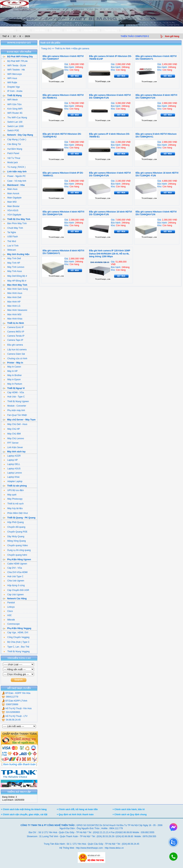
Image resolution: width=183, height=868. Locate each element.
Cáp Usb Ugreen (14, 595)
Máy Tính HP (12, 263)
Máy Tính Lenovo (14, 267)
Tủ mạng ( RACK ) (14, 167)
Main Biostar (12, 206)
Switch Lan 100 (13, 122)
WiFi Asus (10, 78)
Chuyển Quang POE (15, 532)
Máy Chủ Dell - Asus (15, 424)
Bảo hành (72, 30)
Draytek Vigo (12, 87)
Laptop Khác (12, 477)
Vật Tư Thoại (12, 158)
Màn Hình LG (12, 306)
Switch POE (11, 131)
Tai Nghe (10, 232)
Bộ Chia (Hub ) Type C (16, 642)
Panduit (9, 603)
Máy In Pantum (13, 384)
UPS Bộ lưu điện (14, 490)
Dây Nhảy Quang (14, 536)
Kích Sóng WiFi (13, 109)
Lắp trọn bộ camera (15, 350)
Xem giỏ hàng (172, 36)
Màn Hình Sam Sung (16, 289)
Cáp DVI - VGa (13, 568)
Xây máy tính (91, 30)
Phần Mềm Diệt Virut (16, 513)
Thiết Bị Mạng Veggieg (17, 652)
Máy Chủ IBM (12, 434)
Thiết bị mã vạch (14, 504)
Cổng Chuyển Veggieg (16, 637)
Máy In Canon (12, 367)
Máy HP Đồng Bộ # (15, 281)
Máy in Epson (12, 380)
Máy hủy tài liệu (13, 508)
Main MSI (10, 202)
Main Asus (10, 189)
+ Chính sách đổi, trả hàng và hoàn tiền (77, 809)
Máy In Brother (13, 375)
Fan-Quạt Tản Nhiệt (15, 415)
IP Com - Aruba (13, 91)
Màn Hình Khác (13, 319)
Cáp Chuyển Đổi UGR (16, 590)
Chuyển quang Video (16, 545)
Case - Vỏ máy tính (15, 181)
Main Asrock (11, 193)
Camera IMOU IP (14, 332)
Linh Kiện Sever (13, 447)
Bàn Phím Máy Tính (15, 223)
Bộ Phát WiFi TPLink (16, 61)
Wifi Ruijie (10, 83)
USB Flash (11, 237)
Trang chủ (8, 30)
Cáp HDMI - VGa (14, 392)
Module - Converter (15, 406)
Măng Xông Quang (15, 541)
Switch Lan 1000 (14, 126)
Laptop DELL (12, 464)
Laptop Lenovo (13, 473)
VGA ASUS (11, 210)
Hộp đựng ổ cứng (14, 585)
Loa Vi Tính (11, 246)
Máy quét (10, 495)
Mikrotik (9, 620)
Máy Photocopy (13, 499)
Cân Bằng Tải (12, 144)
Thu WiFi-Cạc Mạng (15, 118)
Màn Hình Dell (12, 297)
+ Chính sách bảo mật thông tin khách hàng (24, 809)
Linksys (9, 607)
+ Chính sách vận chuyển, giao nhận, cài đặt (24, 815)
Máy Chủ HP (12, 429)
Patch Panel (11, 153)
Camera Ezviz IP (14, 327)
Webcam (10, 250)
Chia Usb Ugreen (14, 581)
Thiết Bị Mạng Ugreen (16, 401)
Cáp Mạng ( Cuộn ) (15, 139)
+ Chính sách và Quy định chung (130, 815)
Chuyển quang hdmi (15, 555)
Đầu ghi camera (13, 345)
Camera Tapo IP (13, 340)
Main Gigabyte (12, 198)
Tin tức (24, 30)
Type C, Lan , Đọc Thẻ (16, 647)
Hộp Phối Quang (14, 522)
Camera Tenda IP (14, 336)
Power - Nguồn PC (15, 176)
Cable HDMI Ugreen (15, 564)
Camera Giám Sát (14, 354)
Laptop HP (11, 460)
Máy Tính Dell (12, 258)
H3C (8, 615)
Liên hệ (128, 30)
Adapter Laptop (13, 481)
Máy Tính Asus (13, 271)
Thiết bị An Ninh (62, 49)
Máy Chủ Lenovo (14, 438)
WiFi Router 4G (13, 113)
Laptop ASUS (12, 469)
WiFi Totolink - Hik (14, 70)
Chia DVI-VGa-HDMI (16, 572)
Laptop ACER (12, 456)
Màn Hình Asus (13, 293)
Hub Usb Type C (13, 576)
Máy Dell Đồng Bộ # (15, 276)
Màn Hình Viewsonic (15, 310)
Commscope (12, 624)
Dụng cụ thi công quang (17, 550)
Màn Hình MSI (12, 315)
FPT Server (11, 443)
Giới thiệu (40, 30)
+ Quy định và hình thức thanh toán (75, 815)
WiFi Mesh (11, 100)
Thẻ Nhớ (10, 241)
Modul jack (11, 162)
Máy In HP (11, 371)
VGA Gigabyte (12, 215)
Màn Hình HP (12, 302)
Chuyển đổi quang (14, 527)
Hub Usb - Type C (14, 397)
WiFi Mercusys (13, 74)
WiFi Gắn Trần (13, 104)
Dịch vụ (56, 30)
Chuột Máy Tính (13, 228)
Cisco (8, 611)
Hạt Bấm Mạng (13, 149)
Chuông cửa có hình (15, 359)
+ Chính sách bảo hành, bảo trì (129, 809)
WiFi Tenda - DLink (15, 66)
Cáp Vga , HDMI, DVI (16, 633)
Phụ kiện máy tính (14, 410)
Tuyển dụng (111, 30)
